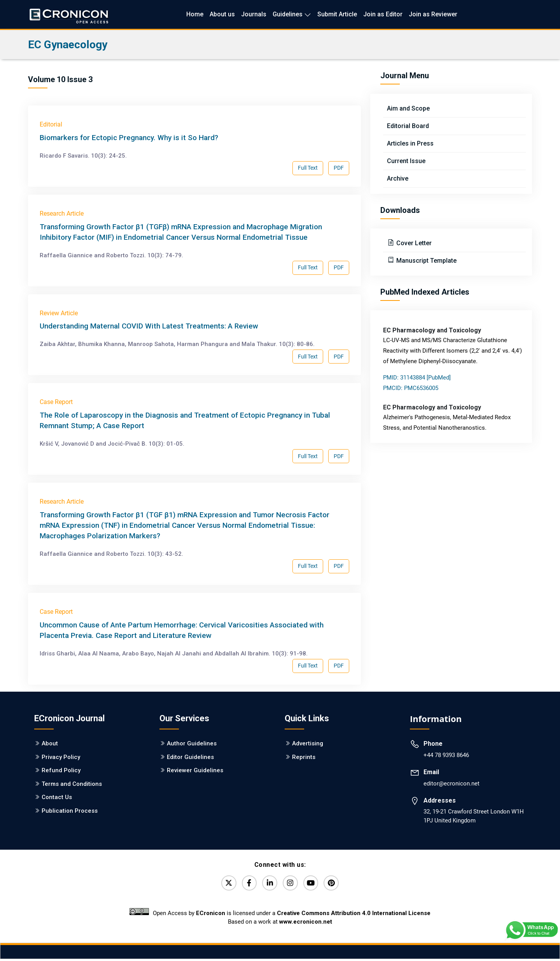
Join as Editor (383, 14)
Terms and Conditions (72, 784)
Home (195, 14)
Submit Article (337, 14)
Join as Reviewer (433, 14)
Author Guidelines (192, 743)
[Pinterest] (336, 884)
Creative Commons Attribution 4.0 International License (354, 915)
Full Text (308, 168)
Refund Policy (61, 770)
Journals (254, 14)
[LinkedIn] (269, 884)
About (50, 743)
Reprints (304, 757)
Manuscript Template (426, 261)
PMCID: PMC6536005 (411, 388)
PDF (339, 168)
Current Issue (406, 161)
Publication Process (70, 811)
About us (222, 14)
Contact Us (57, 797)
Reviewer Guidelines (195, 770)
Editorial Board (408, 126)
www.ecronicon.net (306, 924)
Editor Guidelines (190, 757)
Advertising (308, 743)
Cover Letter (413, 243)
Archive (398, 178)
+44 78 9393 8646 (446, 755)
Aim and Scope (408, 108)
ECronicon (211, 915)
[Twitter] (224, 884)
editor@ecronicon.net (451, 784)
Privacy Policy (61, 757)
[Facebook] (246, 884)
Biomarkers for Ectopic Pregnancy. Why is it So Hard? (129, 138)
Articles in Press (410, 143)
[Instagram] (291, 884)
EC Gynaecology (68, 45)
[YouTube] (314, 884)
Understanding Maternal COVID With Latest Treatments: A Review (149, 326)
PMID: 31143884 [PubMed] (417, 378)
